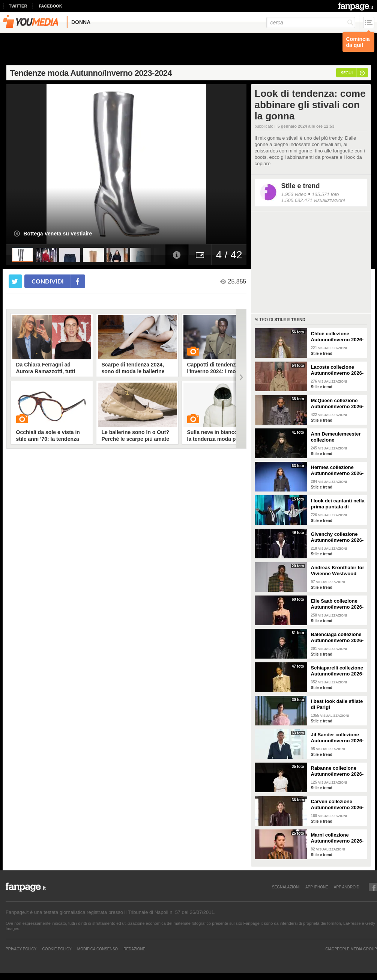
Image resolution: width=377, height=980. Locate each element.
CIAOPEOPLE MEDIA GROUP (351, 949)
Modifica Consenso (98, 949)
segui (347, 73)
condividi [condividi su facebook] (48, 281)
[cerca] (311, 23)
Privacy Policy (21, 949)
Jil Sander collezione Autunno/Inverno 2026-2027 (337, 738)
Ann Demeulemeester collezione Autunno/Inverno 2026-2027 (337, 437)
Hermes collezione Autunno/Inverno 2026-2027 (337, 470)
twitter (18, 6)
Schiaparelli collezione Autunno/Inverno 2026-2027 (337, 671)
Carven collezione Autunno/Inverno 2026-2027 (337, 805)
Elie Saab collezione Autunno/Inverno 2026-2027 (337, 604)
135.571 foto (325, 194)
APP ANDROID (347, 887)
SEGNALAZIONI (286, 887)
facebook (50, 6)
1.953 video (294, 194)
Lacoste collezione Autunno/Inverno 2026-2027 (337, 370)
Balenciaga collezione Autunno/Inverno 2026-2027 (337, 638)
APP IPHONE (317, 887)
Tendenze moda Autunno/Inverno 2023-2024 (91, 73)
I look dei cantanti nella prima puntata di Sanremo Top (338, 504)
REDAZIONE (134, 949)
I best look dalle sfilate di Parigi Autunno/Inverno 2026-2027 (337, 704)
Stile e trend (301, 186)
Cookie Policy (57, 949)
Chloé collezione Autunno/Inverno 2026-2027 (337, 337)
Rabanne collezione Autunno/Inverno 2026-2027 (337, 771)
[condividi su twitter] (15, 281)
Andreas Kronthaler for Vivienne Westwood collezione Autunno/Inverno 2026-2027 (338, 571)
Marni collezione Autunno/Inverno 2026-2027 (337, 838)
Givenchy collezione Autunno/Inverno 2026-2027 (337, 537)
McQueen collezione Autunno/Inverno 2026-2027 (337, 404)
